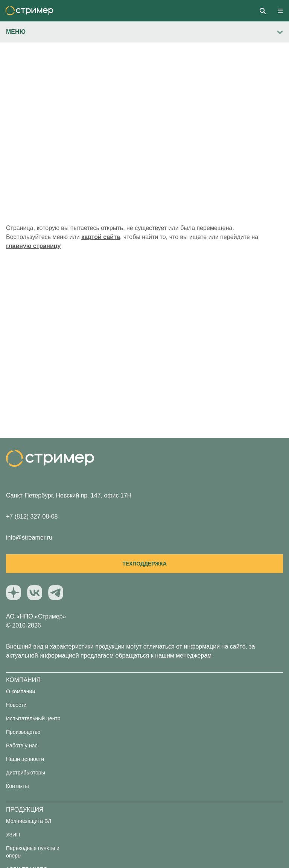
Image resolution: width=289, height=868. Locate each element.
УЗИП (13, 835)
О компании (21, 691)
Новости (16, 705)
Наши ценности (25, 759)
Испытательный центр (33, 718)
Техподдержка (144, 564)
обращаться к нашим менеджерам (164, 656)
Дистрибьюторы (26, 773)
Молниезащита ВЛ (29, 821)
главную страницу (33, 246)
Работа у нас (22, 746)
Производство (23, 732)
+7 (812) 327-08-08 (32, 516)
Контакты (17, 786)
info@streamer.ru (29, 538)
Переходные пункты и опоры (33, 852)
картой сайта (101, 237)
